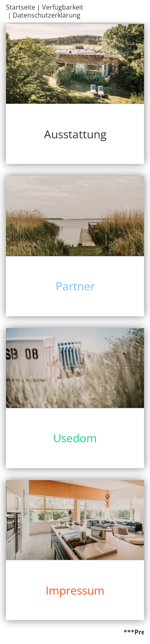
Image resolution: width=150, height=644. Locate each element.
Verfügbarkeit (63, 7)
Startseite (21, 7)
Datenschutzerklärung (47, 15)
